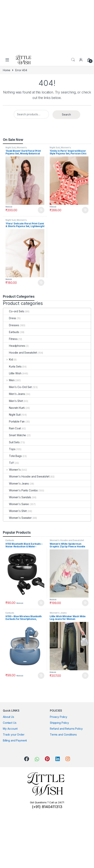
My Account (10, 729)
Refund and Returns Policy (66, 729)
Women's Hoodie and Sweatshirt (26, 476)
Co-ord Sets (14, 311)
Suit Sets (11, 442)
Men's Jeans (14, 394)
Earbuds (11, 332)
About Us (9, 717)
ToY (9, 463)
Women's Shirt (15, 511)
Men (9, 380)
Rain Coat (12, 428)
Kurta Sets (12, 366)
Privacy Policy (59, 717)
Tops (9, 449)
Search (73, 60)
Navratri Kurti (14, 408)
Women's (22, 147)
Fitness (10, 339)
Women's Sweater (17, 518)
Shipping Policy (59, 723)
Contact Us (10, 723)
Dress (10, 318)
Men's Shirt (13, 401)
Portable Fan (14, 421)
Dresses (11, 325)
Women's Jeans (16, 483)
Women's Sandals (17, 497)
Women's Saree (16, 504)
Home (6, 70)
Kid (8, 359)
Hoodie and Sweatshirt (20, 353)
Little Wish (12, 373)
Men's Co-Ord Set (17, 387)
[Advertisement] (45, 27)
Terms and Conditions (63, 734)
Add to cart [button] (41, 210)
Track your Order (14, 734)
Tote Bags (13, 456)
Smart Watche (15, 435)
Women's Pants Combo (21, 490)
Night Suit (11, 147)
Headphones (14, 346)
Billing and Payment (15, 740)
